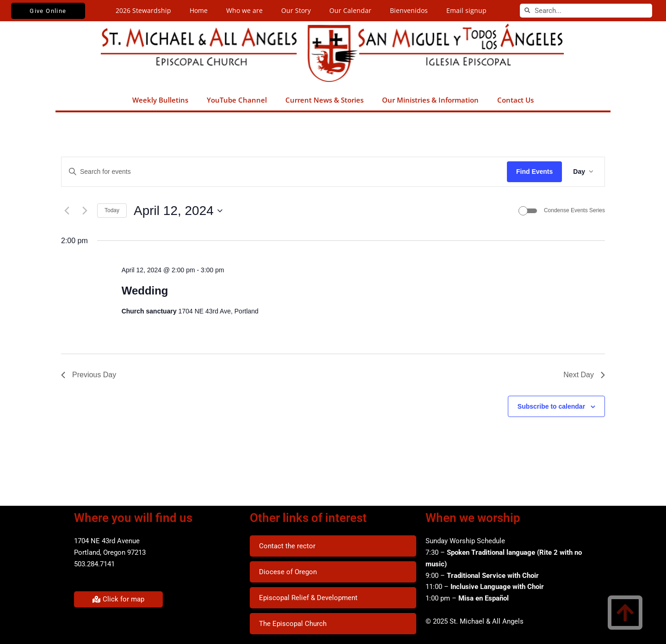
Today (112, 210)
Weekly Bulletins (160, 100)
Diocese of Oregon (288, 572)
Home (199, 10)
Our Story (296, 10)
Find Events (534, 172)
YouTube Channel (237, 100)
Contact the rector (287, 546)
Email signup (466, 10)
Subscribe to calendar (551, 406)
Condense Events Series (574, 210)
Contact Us (515, 100)
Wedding (145, 291)
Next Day (584, 375)
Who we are (244, 10)
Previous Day (89, 375)
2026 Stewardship (143, 10)
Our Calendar (350, 10)
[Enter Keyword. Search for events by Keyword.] (284, 172)
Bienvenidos (409, 10)
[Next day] (85, 211)
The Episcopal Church (293, 624)
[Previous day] (67, 211)
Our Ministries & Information (430, 100)
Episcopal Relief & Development (308, 598)
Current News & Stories (324, 100)
